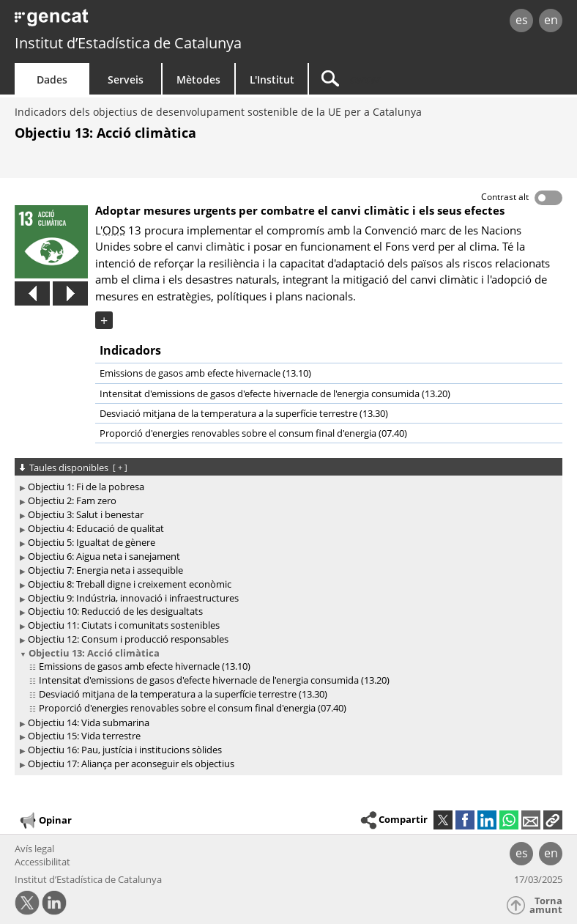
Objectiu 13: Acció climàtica (94, 653)
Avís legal (34, 849)
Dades (52, 80)
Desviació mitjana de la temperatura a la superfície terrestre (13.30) (244, 413)
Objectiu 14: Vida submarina (89, 722)
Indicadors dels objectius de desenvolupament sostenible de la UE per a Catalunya (218, 112)
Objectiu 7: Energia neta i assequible (105, 570)
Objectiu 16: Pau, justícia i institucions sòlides (125, 750)
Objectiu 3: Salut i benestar (86, 514)
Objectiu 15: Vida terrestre (84, 736)
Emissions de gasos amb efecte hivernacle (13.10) (205, 373)
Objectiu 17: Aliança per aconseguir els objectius (131, 764)
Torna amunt (546, 905)
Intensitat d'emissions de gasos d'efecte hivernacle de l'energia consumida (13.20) (275, 393)
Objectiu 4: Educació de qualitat (96, 528)
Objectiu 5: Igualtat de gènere (92, 542)
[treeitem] (286, 487)
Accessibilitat (42, 862)
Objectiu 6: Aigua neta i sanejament (104, 556)
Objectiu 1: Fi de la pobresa (86, 487)
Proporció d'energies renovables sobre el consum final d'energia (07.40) (253, 433)
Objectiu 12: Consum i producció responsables (128, 639)
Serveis (126, 80)
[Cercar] (401, 79)
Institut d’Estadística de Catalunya (128, 43)
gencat (124, 22)
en (551, 20)
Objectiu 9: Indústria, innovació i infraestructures (133, 598)
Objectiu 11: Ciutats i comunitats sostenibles (124, 625)
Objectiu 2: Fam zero (72, 500)
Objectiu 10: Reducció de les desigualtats (115, 611)
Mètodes (198, 80)
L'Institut (272, 80)
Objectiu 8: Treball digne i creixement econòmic (130, 584)
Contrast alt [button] (505, 197)
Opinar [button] (45, 821)
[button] (553, 820)
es (522, 20)
